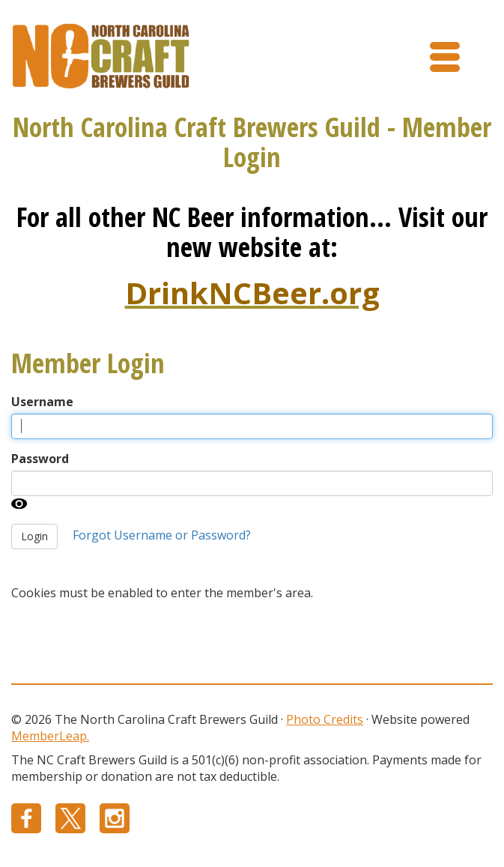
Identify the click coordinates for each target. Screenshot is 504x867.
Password (40, 459)
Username (42, 402)
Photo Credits (325, 719)
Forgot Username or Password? (162, 535)
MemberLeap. (50, 736)
